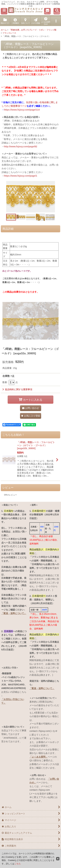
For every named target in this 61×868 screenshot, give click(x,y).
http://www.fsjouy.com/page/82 (20, 146)
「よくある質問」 (39, 757)
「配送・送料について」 (14, 613)
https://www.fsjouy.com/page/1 (20, 176)
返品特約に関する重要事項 (17, 389)
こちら (17, 864)
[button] (4, 11)
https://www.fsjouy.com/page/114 (22, 110)
